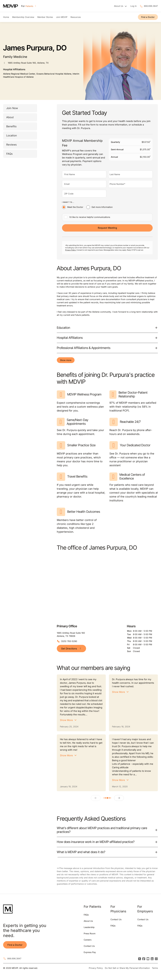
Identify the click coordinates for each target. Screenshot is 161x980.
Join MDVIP (62, 17)
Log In (134, 6)
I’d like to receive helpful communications (90, 217)
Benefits (11, 126)
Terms (155, 968)
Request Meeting (107, 228)
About (10, 117)
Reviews (11, 145)
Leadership (89, 927)
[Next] (119, 798)
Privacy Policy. (71, 250)
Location (12, 136)
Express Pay (90, 952)
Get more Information (102, 207)
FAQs (9, 154)
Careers (88, 940)
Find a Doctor (148, 17)
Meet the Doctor (75, 207)
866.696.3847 (151, 6)
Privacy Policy (96, 968)
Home (6, 17)
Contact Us (89, 946)
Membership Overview (23, 17)
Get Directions (71, 649)
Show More (66, 720)
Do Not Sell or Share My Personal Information (127, 968)
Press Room (90, 933)
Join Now (12, 108)
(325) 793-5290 (69, 641)
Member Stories (45, 17)
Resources (76, 17)
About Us (88, 921)
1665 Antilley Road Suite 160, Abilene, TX (28, 63)
